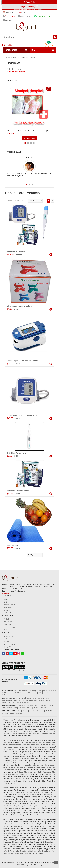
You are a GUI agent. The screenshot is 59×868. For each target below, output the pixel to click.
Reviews (6, 602)
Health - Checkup (15, 69)
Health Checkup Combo (16, 251)
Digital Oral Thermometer (16, 453)
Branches (5, 593)
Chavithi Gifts (21, 706)
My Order (7, 619)
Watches (5, 713)
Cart (47, 45)
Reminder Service (10, 627)
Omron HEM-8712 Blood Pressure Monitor (23, 415)
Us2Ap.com (23, 691)
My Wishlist (8, 622)
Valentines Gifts (7, 700)
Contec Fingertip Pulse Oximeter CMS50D (23, 361)
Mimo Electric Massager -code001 (20, 306)
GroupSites (8, 12)
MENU (33, 50)
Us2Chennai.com (8, 693)
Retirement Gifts (31, 700)
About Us (7, 599)
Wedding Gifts (31, 698)
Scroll (56, 862)
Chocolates (40, 711)
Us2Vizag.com (7, 695)
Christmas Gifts (12, 708)
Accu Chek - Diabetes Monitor (18, 491)
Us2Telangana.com (35, 691)
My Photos (7, 624)
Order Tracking (25, 16)
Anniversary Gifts (43, 698)
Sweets (32, 711)
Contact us (8, 20)
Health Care (15, 58)
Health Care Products (28, 58)
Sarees (12, 713)
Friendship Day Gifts (22, 702)
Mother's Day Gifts (44, 700)
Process (6, 642)
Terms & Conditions (10, 605)
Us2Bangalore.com (49, 691)
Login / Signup (9, 16)
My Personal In (9, 630)
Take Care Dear (13, 545)
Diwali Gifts (42, 706)
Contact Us (7, 610)
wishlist (53, 45)
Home (7, 58)
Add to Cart (31, 138)
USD (22, 12)
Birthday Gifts (20, 698)
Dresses (19, 713)
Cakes (19, 711)
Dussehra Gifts (32, 706)
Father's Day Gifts (8, 702)
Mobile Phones (50, 711)
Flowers (25, 711)
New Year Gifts (19, 700)
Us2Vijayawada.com (45, 693)
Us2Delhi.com (20, 693)
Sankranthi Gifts (24, 708)
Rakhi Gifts (44, 708)
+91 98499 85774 (42, 16)
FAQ (5, 639)
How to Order (8, 636)
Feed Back (7, 613)
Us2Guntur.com (32, 693)
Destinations (8, 607)
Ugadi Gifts (34, 708)
